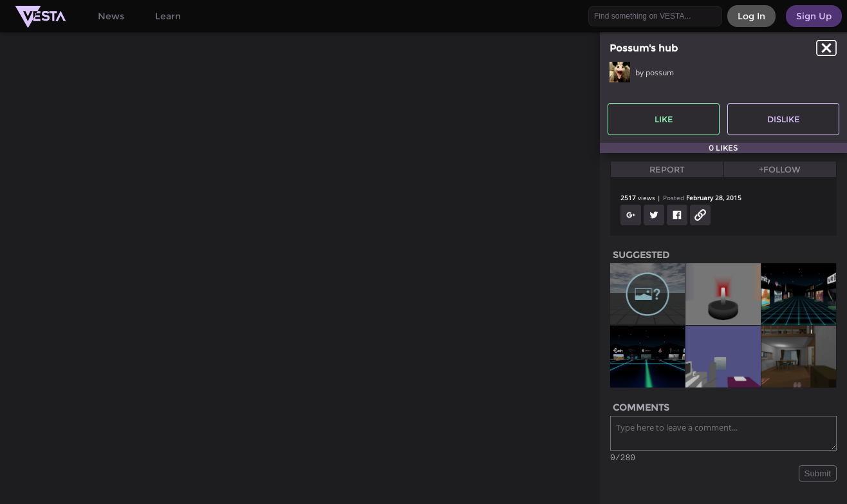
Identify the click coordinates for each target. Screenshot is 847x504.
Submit (818, 475)
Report (667, 169)
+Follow (780, 169)
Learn (168, 16)
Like (664, 119)
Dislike (784, 119)
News (111, 16)
